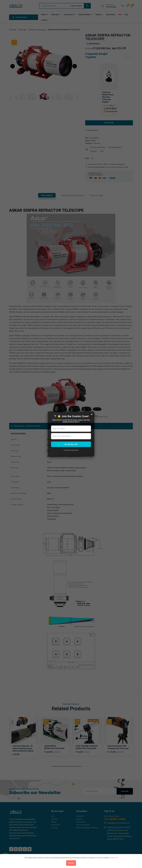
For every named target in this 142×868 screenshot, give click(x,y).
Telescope (55, 15)
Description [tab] (47, 195)
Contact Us (80, 816)
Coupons (54, 828)
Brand (44, 15)
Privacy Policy (81, 822)
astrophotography (115, 147)
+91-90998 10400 (115, 819)
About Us (79, 819)
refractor (94, 151)
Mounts (98, 15)
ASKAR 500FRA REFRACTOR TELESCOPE (64, 30)
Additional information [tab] (72, 195)
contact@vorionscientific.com (118, 823)
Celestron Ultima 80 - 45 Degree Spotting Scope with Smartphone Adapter (23, 748)
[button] (13, 66)
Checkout (55, 819)
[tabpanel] (71, 437)
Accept (71, 863)
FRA (102, 151)
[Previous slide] (126, 57)
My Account (55, 825)
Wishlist (54, 822)
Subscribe (125, 791)
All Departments (20, 17)
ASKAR (93, 141)
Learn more (114, 858)
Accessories (69, 15)
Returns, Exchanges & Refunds (87, 828)
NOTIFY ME (109, 123)
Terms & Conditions (83, 825)
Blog (126, 15)
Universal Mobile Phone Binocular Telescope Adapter (108, 97)
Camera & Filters (84, 15)
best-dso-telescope (98, 147)
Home (14, 30)
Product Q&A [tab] (97, 195)
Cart (53, 816)
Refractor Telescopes (37, 30)
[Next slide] (131, 57)
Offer (120, 15)
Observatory (111, 15)
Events (44, 20)
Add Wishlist (91, 130)
